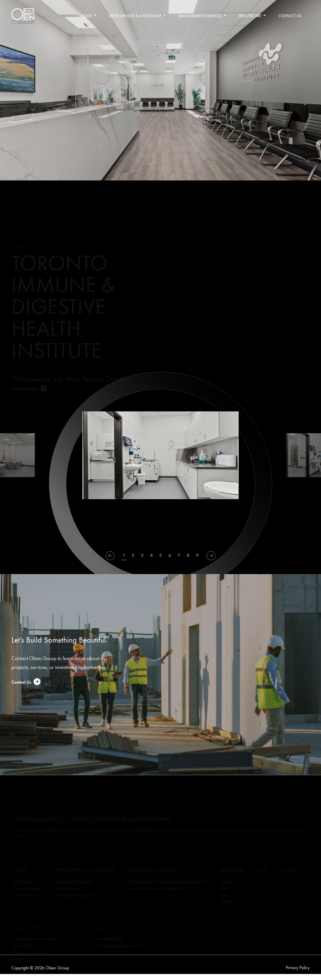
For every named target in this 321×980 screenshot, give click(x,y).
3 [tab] (142, 556)
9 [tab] (197, 556)
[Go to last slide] (110, 556)
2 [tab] (133, 556)
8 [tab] (188, 556)
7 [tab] (179, 556)
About (88, 16)
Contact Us (290, 16)
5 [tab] (161, 556)
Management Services (203, 16)
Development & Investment (138, 16)
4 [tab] (151, 556)
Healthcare (253, 16)
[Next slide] (211, 556)
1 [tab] (124, 556)
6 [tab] (170, 556)
